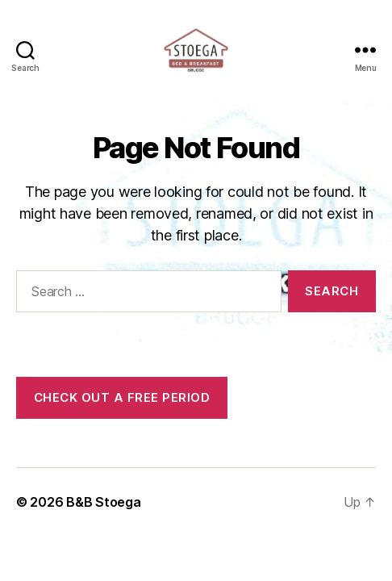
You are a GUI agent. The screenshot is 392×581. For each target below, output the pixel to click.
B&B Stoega (103, 502)
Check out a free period (122, 397)
